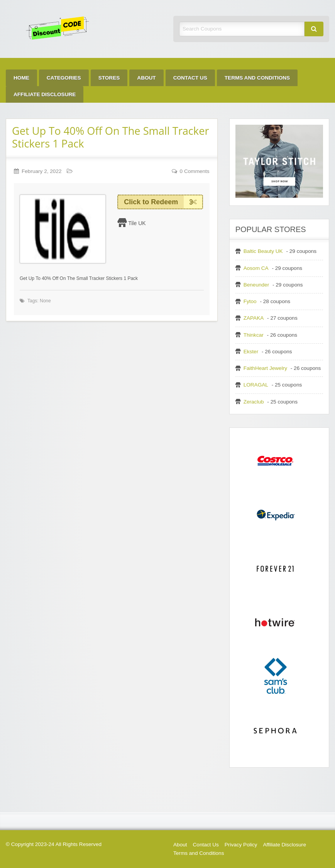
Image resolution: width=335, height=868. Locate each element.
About (146, 78)
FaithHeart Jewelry (265, 368)
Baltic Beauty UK (263, 251)
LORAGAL (256, 385)
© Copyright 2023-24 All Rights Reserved (54, 844)
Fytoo (250, 301)
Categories (64, 78)
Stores (109, 78)
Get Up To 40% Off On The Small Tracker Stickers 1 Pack (111, 137)
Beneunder (256, 285)
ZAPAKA (254, 318)
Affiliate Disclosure (45, 94)
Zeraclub (254, 402)
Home (21, 78)
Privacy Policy (241, 845)
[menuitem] (21, 78)
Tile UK (137, 223)
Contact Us (190, 78)
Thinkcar (254, 335)
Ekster (251, 352)
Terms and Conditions (257, 78)
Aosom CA (256, 268)
